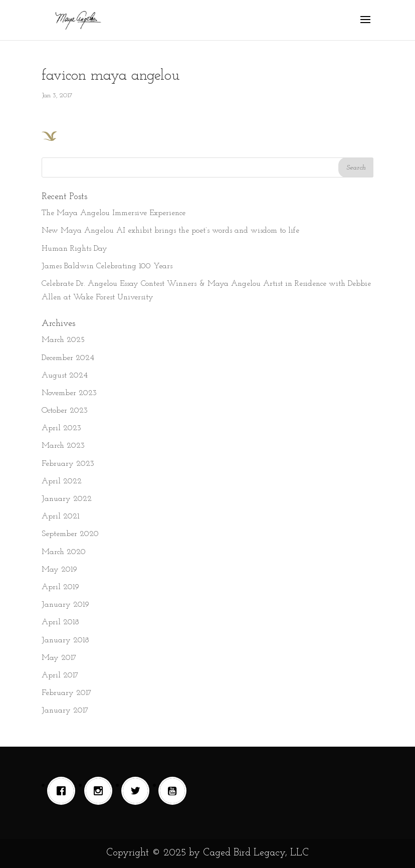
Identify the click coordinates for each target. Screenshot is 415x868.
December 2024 (68, 358)
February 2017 (67, 693)
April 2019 (60, 587)
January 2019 (65, 605)
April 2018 (60, 622)
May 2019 (59, 570)
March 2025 (63, 340)
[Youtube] (175, 791)
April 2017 (60, 675)
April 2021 (60, 516)
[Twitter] (138, 791)
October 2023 (65, 411)
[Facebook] (64, 791)
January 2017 (65, 711)
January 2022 (67, 499)
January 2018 (65, 640)
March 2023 (63, 446)
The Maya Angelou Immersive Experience (114, 213)
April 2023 (61, 428)
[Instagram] (101, 791)
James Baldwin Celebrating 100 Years (107, 266)
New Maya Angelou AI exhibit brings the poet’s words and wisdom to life (170, 231)
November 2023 (69, 393)
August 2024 (65, 376)
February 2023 (68, 464)
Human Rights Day (74, 249)
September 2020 (70, 534)
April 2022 (62, 481)
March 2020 (64, 552)
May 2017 (59, 658)
